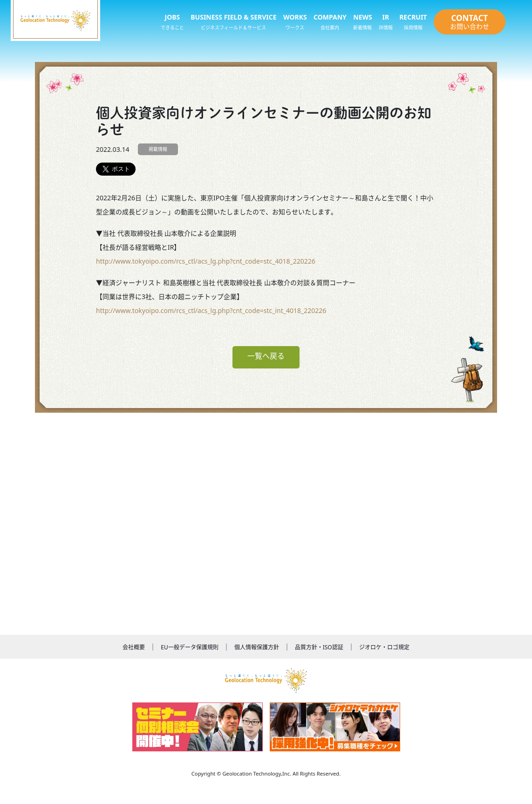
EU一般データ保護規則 (189, 647)
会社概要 (134, 647)
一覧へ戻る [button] (266, 356)
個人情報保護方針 (257, 647)
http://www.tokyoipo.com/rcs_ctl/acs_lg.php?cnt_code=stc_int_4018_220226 (211, 310)
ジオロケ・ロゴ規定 (384, 647)
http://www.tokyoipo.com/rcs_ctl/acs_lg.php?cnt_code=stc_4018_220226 (206, 261)
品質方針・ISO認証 (319, 647)
